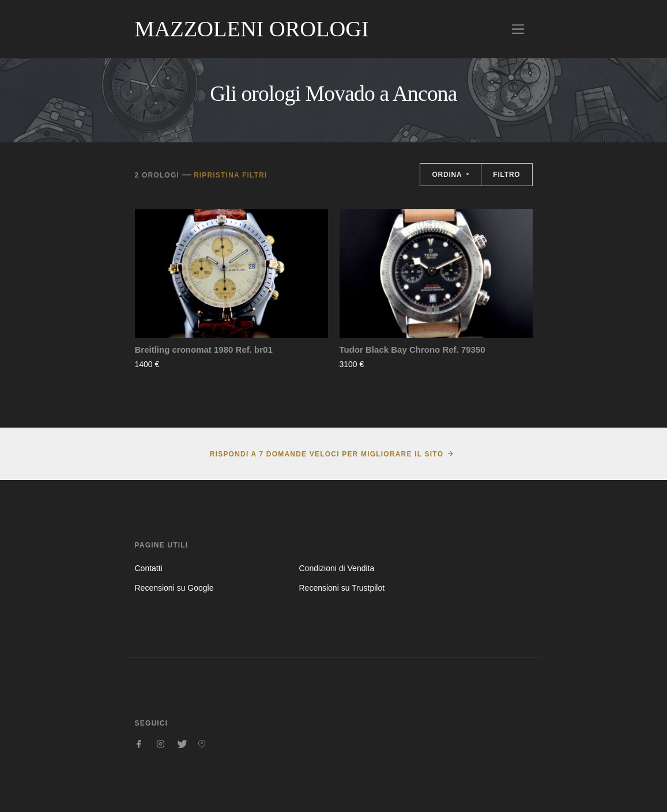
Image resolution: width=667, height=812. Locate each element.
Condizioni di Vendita (336, 568)
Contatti (149, 568)
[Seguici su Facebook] (140, 744)
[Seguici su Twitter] (181, 744)
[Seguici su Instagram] (160, 744)
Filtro (506, 175)
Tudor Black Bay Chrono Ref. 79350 (412, 350)
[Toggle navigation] (518, 29)
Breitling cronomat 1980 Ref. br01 (204, 350)
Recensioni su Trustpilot (342, 588)
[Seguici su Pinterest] (202, 744)
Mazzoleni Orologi (252, 29)
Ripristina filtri (231, 175)
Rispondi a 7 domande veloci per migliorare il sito (327, 454)
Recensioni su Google (174, 588)
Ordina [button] (448, 175)
